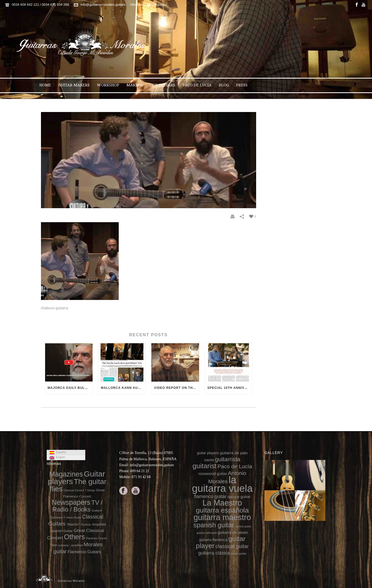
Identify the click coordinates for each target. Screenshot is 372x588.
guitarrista (228, 459)
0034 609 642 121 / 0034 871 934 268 (41, 5)
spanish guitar (214, 525)
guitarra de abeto (233, 532)
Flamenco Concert (96, 538)
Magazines (66, 474)
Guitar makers (74, 85)
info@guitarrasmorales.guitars (103, 5)
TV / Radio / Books (78, 506)
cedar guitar (239, 554)
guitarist (205, 466)
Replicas (86, 525)
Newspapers (71, 502)
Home (45, 85)
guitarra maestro (222, 517)
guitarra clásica (214, 553)
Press (242, 85)
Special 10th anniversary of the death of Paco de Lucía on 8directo (230, 388)
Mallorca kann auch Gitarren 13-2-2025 (123, 388)
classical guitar (232, 546)
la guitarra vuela (222, 484)
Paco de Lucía (197, 85)
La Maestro (222, 503)
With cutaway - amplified (67, 545)
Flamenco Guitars (84, 552)
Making (134, 85)
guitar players (208, 453)
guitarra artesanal (207, 533)
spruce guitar (239, 497)
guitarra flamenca (213, 540)
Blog (224, 85)
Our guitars (162, 85)
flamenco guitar (210, 496)
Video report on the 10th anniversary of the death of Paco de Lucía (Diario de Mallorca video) (176, 388)
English (57, 457)
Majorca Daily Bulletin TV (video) (70, 388)
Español (58, 452)
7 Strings (90, 490)
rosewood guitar (213, 474)
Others (75, 537)
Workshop (108, 85)
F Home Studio (72, 518)
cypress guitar (243, 526)
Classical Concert (74, 490)
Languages (157, 5)
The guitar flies (78, 485)
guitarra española (222, 510)
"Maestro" (73, 524)
